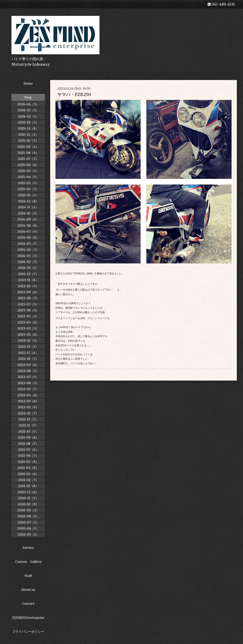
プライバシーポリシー (28, 632)
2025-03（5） (28, 183)
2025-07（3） (28, 159)
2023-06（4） (28, 310)
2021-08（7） (28, 444)
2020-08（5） (28, 516)
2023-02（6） (28, 335)
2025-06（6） (28, 165)
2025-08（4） (28, 153)
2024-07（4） (28, 231)
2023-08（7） (28, 298)
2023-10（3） (28, 286)
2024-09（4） (28, 219)
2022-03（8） (28, 401)
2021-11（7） (28, 425)
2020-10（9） (28, 504)
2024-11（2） (28, 207)
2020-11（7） (28, 498)
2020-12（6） (28, 492)
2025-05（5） (28, 171)
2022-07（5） (28, 377)
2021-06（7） (28, 456)
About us (28, 590)
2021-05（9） (28, 462)
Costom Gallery (28, 562)
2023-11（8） (28, 280)
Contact (28, 604)
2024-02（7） (28, 262)
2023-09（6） (28, 292)
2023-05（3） (28, 316)
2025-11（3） (28, 135)
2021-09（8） (28, 437)
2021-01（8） (28, 486)
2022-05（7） (28, 389)
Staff (28, 576)
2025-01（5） (28, 195)
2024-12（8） (28, 201)
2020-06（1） (28, 528)
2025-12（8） (28, 128)
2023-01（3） (28, 341)
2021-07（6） (28, 450)
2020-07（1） (28, 522)
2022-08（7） (28, 371)
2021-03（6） (28, 474)
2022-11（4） (28, 353)
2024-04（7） (28, 250)
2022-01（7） (28, 413)
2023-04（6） (28, 322)
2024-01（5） (28, 268)
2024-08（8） (28, 225)
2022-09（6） (28, 365)
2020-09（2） (28, 510)
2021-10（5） (28, 431)
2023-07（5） (28, 304)
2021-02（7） (28, 480)
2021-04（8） (28, 468)
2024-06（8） (28, 237)
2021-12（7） (28, 419)
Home (28, 83)
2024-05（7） (28, 244)
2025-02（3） (28, 189)
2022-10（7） (28, 359)
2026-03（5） (28, 110)
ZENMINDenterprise (28, 618)
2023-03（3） (28, 328)
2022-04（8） (28, 395)
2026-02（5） (28, 116)
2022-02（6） (28, 407)
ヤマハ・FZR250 (74, 95)
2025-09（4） (28, 147)
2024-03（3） (28, 256)
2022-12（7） (28, 346)
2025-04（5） (28, 177)
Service (28, 548)
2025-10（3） (28, 141)
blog (28, 97)
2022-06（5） (28, 383)
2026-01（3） (28, 122)
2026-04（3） (28, 104)
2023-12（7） (28, 274)
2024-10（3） (28, 213)
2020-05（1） (28, 534)
